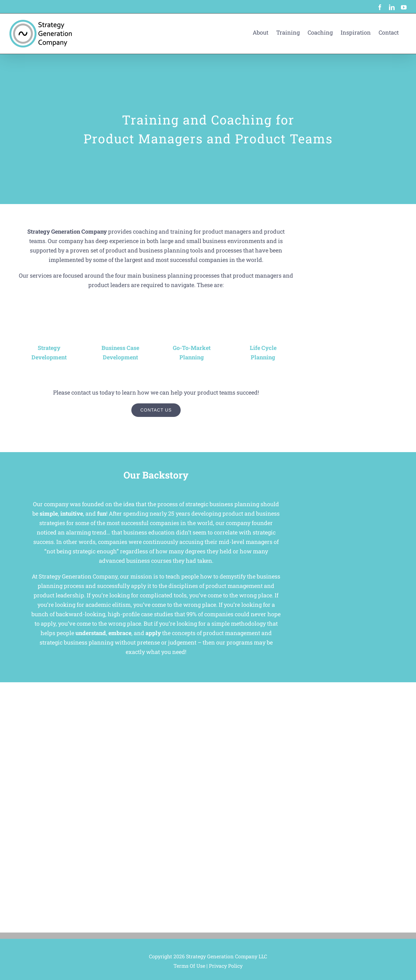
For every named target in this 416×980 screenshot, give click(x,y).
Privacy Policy (226, 966)
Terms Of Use (189, 966)
